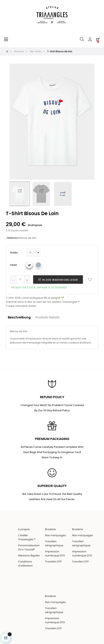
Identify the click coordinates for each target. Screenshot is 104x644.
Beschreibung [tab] (19, 318)
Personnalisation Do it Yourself (29, 548)
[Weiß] (29, 265)
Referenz (13, 238)
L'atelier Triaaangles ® (27, 538)
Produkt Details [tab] (48, 318)
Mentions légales (29, 556)
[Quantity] (20, 280)
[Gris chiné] (38, 265)
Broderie (50, 529)
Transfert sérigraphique (54, 544)
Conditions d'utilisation (25, 564)
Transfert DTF (53, 562)
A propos (24, 529)
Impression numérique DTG (55, 554)
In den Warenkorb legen (58, 280)
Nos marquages (55, 536)
